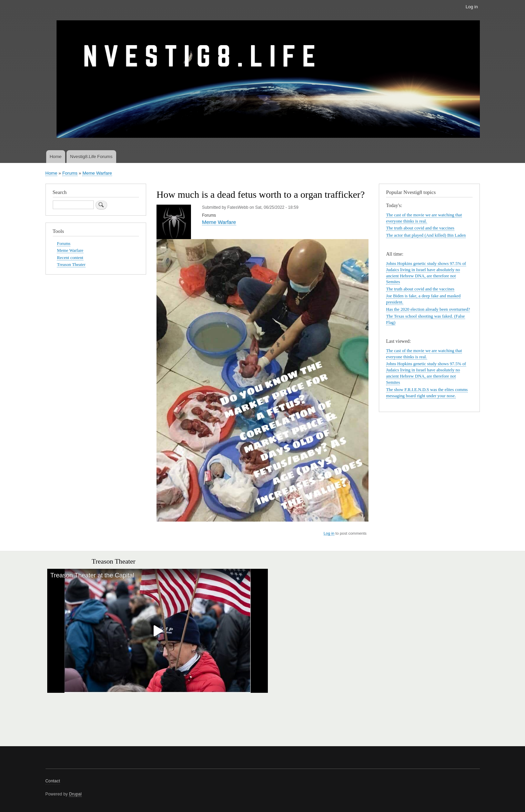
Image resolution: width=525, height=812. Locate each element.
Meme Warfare (97, 173)
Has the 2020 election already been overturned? (428, 309)
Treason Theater (71, 265)
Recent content (70, 258)
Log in (472, 7)
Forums (70, 173)
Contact (53, 781)
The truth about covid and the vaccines (420, 228)
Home (56, 157)
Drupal (75, 794)
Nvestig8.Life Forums (91, 157)
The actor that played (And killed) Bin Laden (426, 235)
